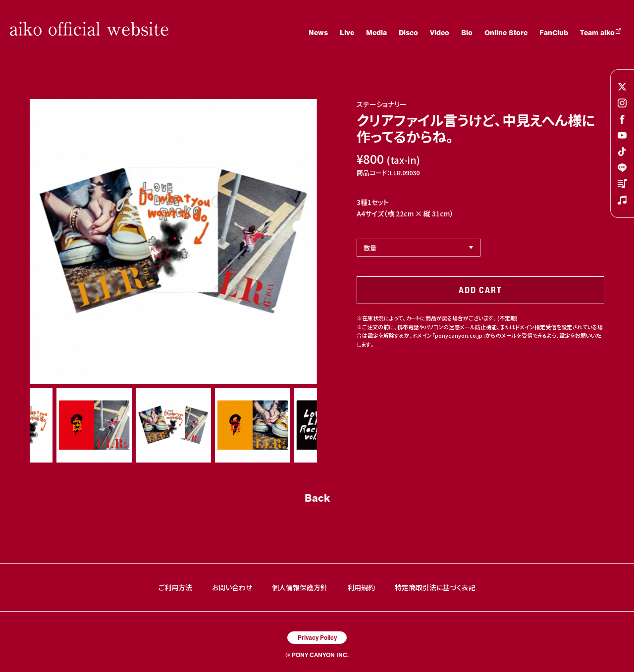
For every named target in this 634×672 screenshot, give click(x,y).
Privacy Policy (317, 637)
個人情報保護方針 (300, 587)
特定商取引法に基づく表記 (435, 587)
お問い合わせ (232, 587)
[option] (173, 241)
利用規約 (361, 587)
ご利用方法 (175, 587)
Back (317, 498)
